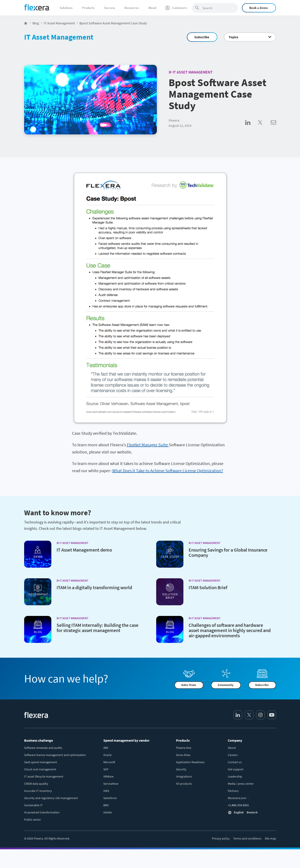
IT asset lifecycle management (44, 776)
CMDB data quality (36, 784)
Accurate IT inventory (38, 791)
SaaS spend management (41, 762)
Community (226, 685)
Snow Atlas (183, 755)
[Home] (37, 7)
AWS (106, 791)
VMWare (108, 776)
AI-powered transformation (42, 812)
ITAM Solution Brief (208, 587)
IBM (106, 748)
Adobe (108, 812)
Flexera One (184, 748)
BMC (106, 805)
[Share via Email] (273, 127)
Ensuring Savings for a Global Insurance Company (228, 552)
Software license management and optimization (55, 755)
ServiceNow (111, 784)
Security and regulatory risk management (51, 798)
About (152, 8)
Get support (236, 769)
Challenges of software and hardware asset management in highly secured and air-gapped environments (230, 630)
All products (184, 784)
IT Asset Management (59, 37)
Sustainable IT (33, 805)
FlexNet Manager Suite (148, 445)
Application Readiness (190, 762)
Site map (270, 838)
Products (88, 8)
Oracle (107, 755)
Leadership (235, 776)
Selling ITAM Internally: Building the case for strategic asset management (97, 628)
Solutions (66, 8)
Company (235, 740)
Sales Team (189, 685)
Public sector (33, 819)
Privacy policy (221, 838)
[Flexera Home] (26, 23)
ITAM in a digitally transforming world (94, 587)
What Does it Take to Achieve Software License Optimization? (168, 471)
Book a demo (259, 8)
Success (109, 8)
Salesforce (110, 798)
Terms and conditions (247, 838)
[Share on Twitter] (264, 127)
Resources (132, 8)
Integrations (184, 776)
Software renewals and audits (43, 748)
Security (181, 769)
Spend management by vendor (126, 740)
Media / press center (241, 784)
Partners (233, 791)
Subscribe (202, 37)
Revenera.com (237, 798)
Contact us (235, 762)
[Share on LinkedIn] (252, 127)
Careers (233, 755)
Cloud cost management (40, 769)
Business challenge (39, 740)
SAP (106, 769)
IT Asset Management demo (84, 550)
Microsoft (109, 762)
